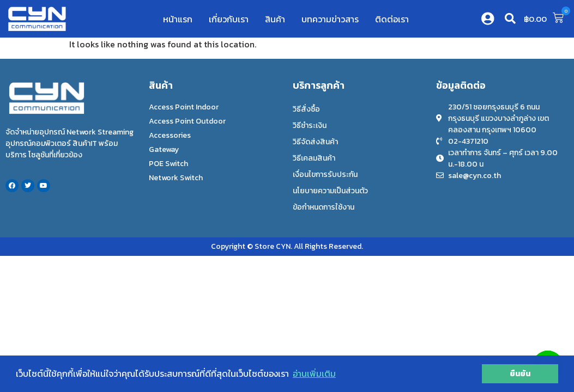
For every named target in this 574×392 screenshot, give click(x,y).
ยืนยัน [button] (520, 373)
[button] (510, 19)
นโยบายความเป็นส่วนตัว (330, 191)
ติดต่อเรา (392, 19)
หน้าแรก (178, 19)
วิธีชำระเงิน (310, 125)
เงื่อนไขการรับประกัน (325, 174)
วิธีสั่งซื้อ (306, 109)
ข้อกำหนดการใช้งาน (324, 207)
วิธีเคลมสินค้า (314, 158)
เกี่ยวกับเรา (229, 19)
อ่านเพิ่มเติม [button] (314, 373)
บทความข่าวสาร (330, 19)
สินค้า (275, 19)
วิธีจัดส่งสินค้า (315, 142)
